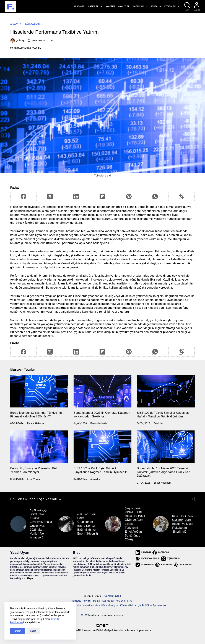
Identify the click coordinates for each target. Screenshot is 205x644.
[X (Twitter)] (50, 197)
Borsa (156, 7)
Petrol (93, 514)
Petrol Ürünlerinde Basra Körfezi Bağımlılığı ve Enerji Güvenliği (88, 526)
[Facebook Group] (148, 559)
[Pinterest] (129, 197)
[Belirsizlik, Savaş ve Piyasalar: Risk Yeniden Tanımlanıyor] (39, 447)
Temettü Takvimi (81, 601)
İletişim (114, 605)
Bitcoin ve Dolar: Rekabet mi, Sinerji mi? (183, 528)
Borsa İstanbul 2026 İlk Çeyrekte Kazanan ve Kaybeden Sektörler (102, 415)
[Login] (197, 7)
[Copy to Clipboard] (182, 197)
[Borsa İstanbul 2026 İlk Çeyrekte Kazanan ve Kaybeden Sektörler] (102, 391)
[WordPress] (183, 565)
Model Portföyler (116, 601)
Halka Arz (99, 601)
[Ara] (187, 7)
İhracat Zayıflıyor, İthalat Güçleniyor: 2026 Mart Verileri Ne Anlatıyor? (41, 528)
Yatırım (37, 48)
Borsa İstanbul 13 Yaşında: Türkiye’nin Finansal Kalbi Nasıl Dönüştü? (36, 415)
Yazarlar (141, 7)
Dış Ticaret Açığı (38, 510)
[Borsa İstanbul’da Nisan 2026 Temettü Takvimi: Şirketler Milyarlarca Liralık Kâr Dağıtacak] (166, 447)
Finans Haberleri (36, 424)
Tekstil (139, 512)
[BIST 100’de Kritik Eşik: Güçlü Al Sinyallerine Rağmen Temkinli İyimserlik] (102, 447)
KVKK (104, 605)
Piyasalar (172, 7)
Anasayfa (79, 6)
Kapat (33, 631)
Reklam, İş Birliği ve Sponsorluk (148, 605)
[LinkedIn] (76, 197)
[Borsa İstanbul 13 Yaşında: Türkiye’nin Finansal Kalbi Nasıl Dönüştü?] (39, 391)
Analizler (124, 6)
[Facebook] (24, 197)
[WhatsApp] (155, 197)
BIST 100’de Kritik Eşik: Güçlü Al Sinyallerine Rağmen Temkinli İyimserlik (100, 470)
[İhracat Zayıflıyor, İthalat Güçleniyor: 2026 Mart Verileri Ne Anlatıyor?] (18, 524)
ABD (80, 514)
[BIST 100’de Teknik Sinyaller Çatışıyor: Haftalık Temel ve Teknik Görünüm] (166, 391)
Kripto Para (187, 516)
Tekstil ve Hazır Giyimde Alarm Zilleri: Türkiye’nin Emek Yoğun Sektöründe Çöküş (135, 528)
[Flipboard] (103, 197)
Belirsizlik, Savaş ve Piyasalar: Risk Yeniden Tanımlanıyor (34, 470)
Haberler (96, 7)
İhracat (33, 514)
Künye (124, 605)
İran (86, 514)
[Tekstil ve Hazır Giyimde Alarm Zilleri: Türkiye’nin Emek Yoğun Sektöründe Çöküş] (113, 524)
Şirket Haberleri (162, 483)
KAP (131, 601)
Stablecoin (178, 520)
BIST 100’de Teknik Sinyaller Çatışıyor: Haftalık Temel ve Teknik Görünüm (163, 415)
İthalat (42, 514)
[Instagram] (145, 565)
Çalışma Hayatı (133, 508)
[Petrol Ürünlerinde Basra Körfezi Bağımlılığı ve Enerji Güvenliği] (66, 524)
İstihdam (129, 512)
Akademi (110, 6)
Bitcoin (176, 516)
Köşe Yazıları (34, 479)
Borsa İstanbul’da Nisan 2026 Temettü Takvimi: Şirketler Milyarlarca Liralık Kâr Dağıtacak (163, 472)
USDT (188, 520)
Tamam (17, 631)
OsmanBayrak (113, 596)
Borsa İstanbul (23, 48)
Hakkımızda (91, 605)
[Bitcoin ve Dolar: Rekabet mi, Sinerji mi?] (161, 524)
